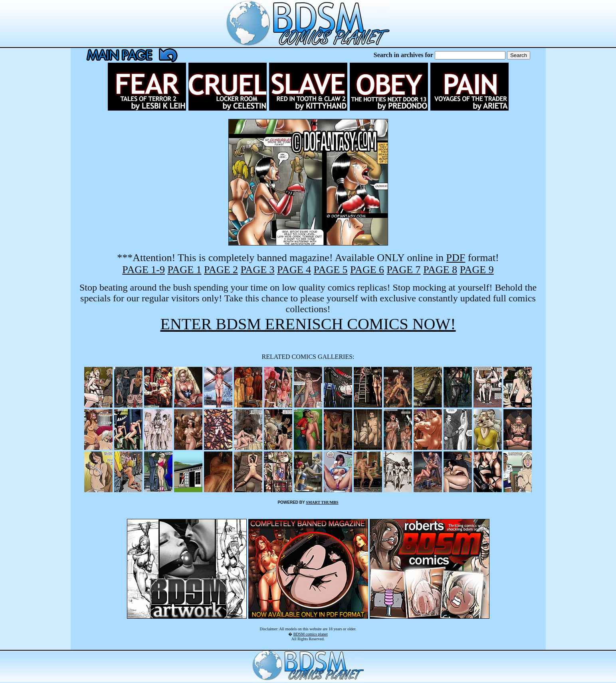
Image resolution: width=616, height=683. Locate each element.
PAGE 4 (294, 270)
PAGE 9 (477, 270)
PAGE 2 (221, 270)
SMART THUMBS (322, 502)
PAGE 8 (440, 270)
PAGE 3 (258, 270)
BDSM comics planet (311, 634)
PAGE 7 (404, 270)
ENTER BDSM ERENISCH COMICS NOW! (308, 324)
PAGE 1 (185, 270)
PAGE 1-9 (144, 270)
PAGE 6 (367, 270)
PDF (456, 258)
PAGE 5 (331, 270)
